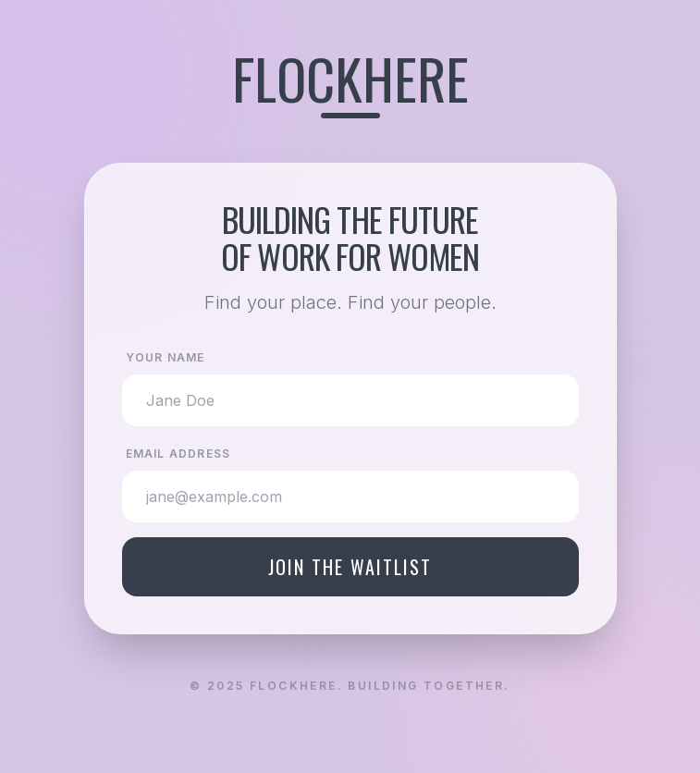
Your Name (166, 357)
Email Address (178, 454)
